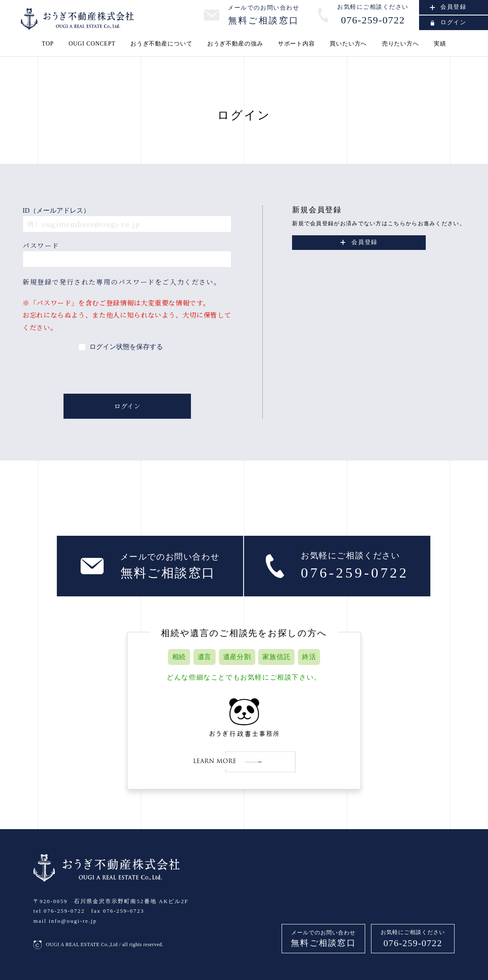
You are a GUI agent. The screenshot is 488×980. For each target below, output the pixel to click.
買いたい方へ (348, 44)
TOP (48, 44)
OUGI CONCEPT (92, 44)
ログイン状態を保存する (126, 347)
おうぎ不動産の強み (235, 44)
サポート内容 (296, 44)
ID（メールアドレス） (56, 210)
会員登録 (448, 7)
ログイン (448, 22)
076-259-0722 (413, 943)
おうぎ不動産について (161, 44)
